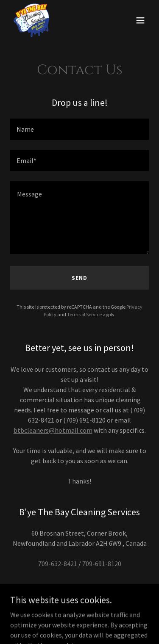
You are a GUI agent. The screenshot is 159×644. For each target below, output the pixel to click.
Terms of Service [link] (84, 314)
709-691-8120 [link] (102, 564)
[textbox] (79, 129)
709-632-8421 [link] (58, 564)
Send (79, 278)
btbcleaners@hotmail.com (53, 430)
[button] (140, 20)
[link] (31, 20)
